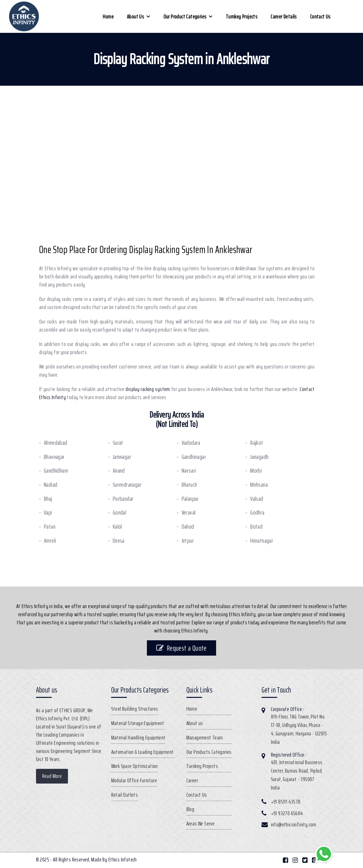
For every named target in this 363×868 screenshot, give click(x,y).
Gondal (119, 513)
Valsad (257, 499)
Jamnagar (122, 457)
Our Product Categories (185, 17)
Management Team (205, 738)
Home (108, 17)
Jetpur (188, 541)
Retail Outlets (125, 795)
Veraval (189, 513)
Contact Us (320, 17)
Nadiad (51, 485)
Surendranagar (127, 485)
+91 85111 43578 (286, 802)
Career (192, 780)
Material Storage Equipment (138, 723)
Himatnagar (262, 541)
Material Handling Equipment (138, 738)
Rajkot (257, 443)
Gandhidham (56, 471)
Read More (52, 776)
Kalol (117, 527)
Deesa (119, 541)
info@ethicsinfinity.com (294, 825)
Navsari (189, 471)
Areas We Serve (201, 824)
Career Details (284, 17)
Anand (119, 471)
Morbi (256, 471)
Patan (50, 527)
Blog (190, 809)
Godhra (257, 513)
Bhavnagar (54, 457)
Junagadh (259, 457)
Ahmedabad (56, 443)
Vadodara (191, 443)
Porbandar (123, 499)
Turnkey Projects (242, 17)
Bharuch (189, 485)
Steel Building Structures (135, 709)
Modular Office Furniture (134, 780)
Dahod (188, 527)
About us (135, 17)
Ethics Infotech (123, 860)
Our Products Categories (209, 752)
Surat (118, 443)
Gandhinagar (194, 457)
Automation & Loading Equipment (143, 752)
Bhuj (48, 499)
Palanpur (190, 499)
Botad (256, 527)
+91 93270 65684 (287, 813)
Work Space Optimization (135, 766)
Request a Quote (181, 648)
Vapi (48, 513)
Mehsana (259, 485)
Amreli (50, 541)
